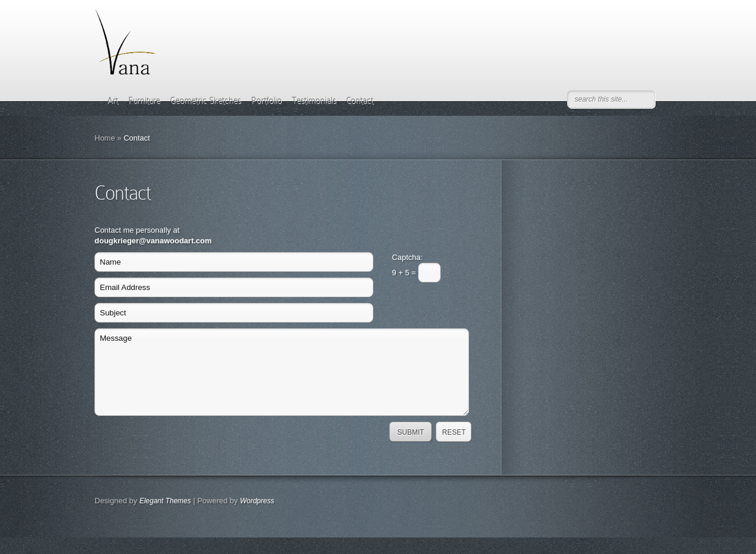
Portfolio (266, 100)
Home (105, 138)
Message (282, 372)
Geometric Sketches (206, 100)
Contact (360, 100)
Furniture (144, 100)
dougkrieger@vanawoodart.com (153, 241)
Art (113, 100)
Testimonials (314, 100)
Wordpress (257, 501)
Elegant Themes (165, 501)
